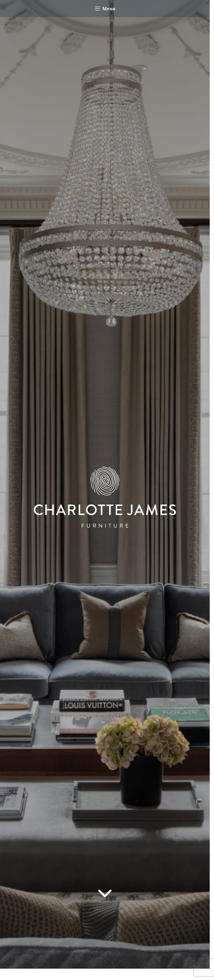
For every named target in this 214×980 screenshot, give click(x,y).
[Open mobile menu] (105, 9)
